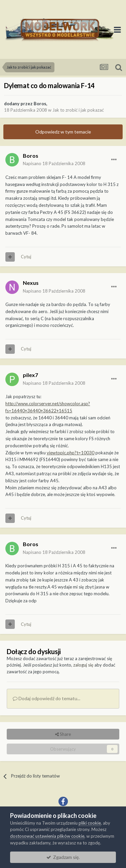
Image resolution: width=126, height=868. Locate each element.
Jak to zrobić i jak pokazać (78, 110)
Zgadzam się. (63, 857)
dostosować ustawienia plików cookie (47, 836)
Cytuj (26, 257)
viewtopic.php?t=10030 (71, 453)
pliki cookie (90, 823)
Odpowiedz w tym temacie (63, 132)
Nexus (31, 283)
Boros (40, 104)
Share (63, 734)
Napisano (54, 163)
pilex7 (30, 375)
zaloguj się (83, 665)
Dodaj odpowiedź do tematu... (47, 698)
